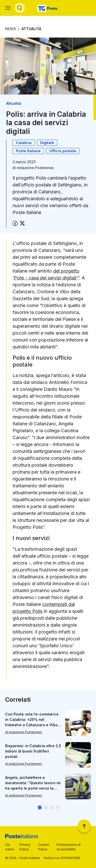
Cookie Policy (44, 847)
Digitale (47, 143)
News (11, 29)
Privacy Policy (25, 847)
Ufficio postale (63, 151)
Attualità (31, 29)
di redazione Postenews (24, 732)
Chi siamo (10, 847)
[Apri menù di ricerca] (20, 8)
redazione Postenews (35, 168)
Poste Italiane (28, 151)
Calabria (24, 143)
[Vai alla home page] (48, 8)
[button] (40, 807)
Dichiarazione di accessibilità (69, 847)
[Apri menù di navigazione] (8, 8)
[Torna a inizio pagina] (84, 826)
